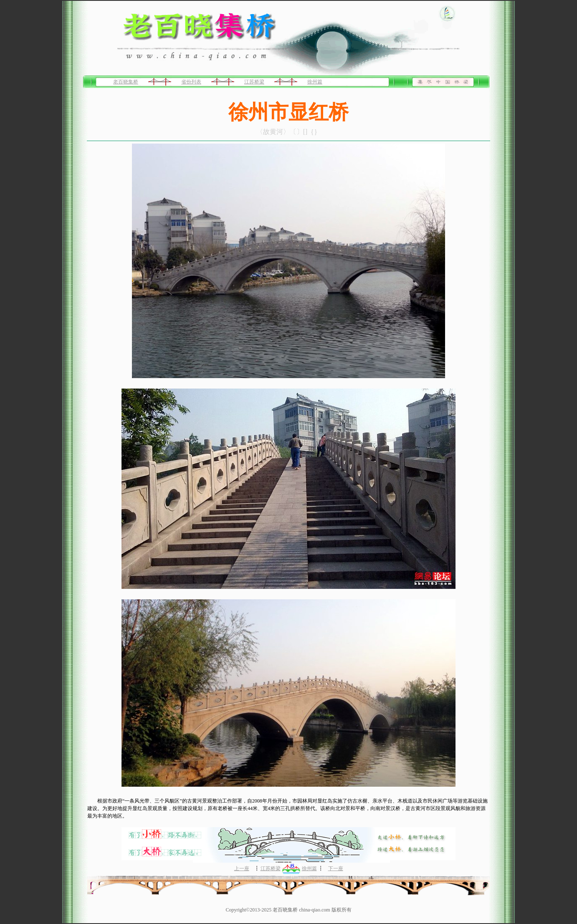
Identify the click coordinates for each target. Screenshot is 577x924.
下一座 (336, 868)
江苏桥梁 (254, 82)
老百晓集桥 (126, 82)
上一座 (242, 868)
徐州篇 (315, 82)
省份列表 (191, 82)
